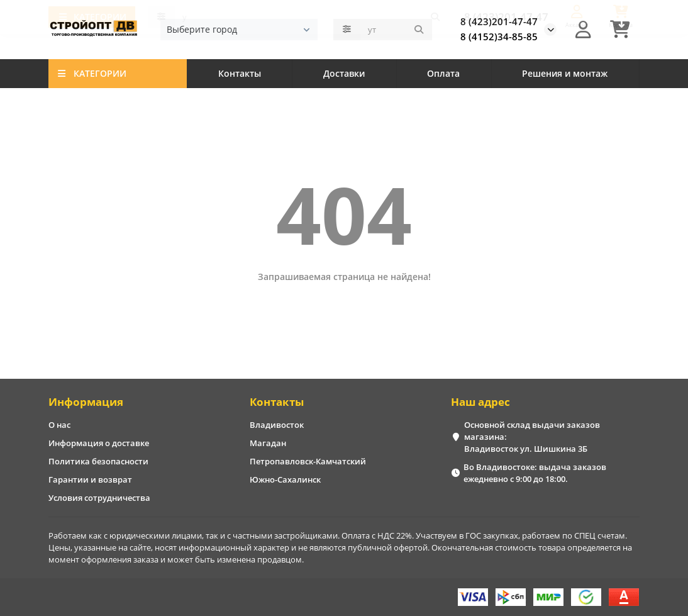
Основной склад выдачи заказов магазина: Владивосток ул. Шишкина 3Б (532, 437)
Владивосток (277, 425)
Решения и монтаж (565, 75)
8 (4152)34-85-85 (499, 37)
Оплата (443, 75)
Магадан (268, 443)
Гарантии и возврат (90, 479)
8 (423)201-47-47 (499, 22)
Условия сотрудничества (99, 498)
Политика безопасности (98, 461)
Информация (86, 402)
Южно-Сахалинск (285, 479)
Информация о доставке (99, 443)
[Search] (396, 30)
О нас (59, 425)
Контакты (240, 75)
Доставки (344, 75)
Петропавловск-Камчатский (308, 461)
